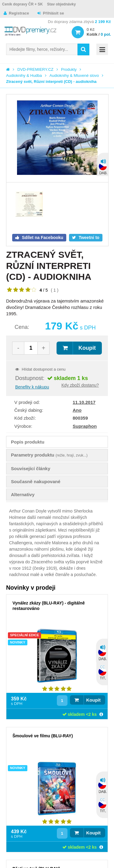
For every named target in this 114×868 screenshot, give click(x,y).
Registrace (19, 13)
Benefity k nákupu (32, 387)
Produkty (69, 69)
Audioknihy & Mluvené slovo (74, 75)
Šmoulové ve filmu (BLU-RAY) (43, 736)
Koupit (87, 348)
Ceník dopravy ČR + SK (22, 4)
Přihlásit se (53, 13)
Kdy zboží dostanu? (80, 385)
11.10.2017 (84, 402)
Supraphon (85, 426)
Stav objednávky (62, 4)
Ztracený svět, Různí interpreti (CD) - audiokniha (51, 82)
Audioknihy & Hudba (24, 75)
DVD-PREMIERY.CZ (35, 69)
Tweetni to (88, 237)
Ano (77, 410)
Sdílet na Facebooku (42, 237)
